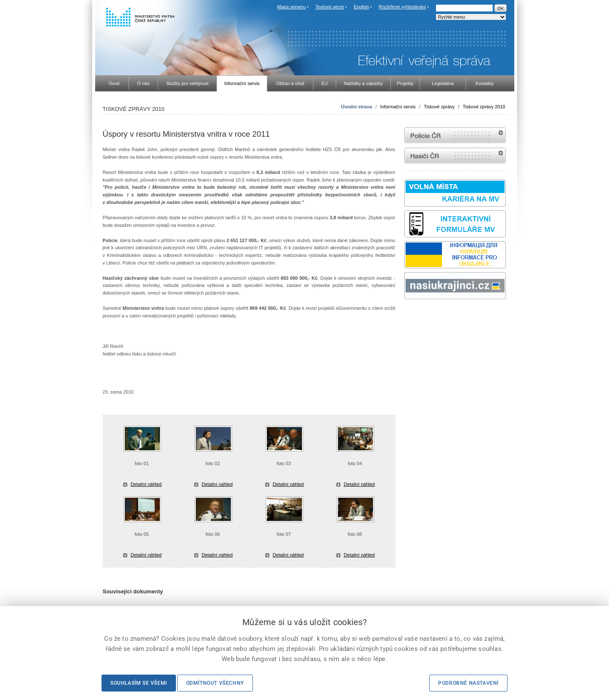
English (361, 7)
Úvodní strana (356, 107)
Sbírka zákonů (406, 315)
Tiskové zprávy (439, 107)
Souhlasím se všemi (139, 683)
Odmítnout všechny (215, 683)
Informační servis (398, 107)
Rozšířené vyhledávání (403, 7)
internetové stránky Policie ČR (455, 135)
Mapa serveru (291, 7)
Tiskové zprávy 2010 (484, 107)
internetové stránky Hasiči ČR (455, 156)
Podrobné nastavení (468, 683)
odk (409, 315)
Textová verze (329, 7)
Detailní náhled (146, 484)
